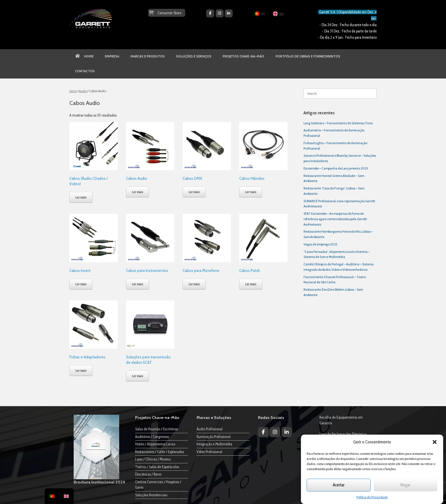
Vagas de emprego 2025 (320, 244)
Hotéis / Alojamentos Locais (155, 444)
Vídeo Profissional (209, 452)
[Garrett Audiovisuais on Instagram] (220, 13)
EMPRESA (112, 56)
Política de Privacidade (372, 497)
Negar (405, 485)
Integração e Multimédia (214, 444)
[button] (435, 442)
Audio (83, 91)
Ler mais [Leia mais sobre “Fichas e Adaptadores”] (81, 370)
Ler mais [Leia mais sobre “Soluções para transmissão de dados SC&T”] (138, 376)
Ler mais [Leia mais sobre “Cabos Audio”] (138, 192)
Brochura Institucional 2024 (99, 482)
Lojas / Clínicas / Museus (153, 459)
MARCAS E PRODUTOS (148, 56)
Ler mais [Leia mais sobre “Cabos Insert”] (81, 284)
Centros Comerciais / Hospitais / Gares (158, 485)
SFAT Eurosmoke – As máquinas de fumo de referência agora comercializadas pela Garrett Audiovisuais (335, 219)
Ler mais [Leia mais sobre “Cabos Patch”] (251, 284)
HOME (84, 56)
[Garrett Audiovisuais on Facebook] (210, 13)
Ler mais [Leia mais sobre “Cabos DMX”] (194, 192)
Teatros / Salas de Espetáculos (157, 467)
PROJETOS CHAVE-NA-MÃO (243, 56)
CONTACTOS (85, 71)
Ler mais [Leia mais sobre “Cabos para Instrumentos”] (138, 284)
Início (73, 91)
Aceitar (339, 485)
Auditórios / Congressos (152, 437)
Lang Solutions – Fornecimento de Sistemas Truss (338, 123)
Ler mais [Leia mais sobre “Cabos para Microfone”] (194, 284)
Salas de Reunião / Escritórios (156, 429)
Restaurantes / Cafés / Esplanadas (160, 452)
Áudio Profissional (209, 429)
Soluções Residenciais (151, 495)
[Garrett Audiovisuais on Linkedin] (229, 13)
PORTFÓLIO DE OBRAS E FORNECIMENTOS (308, 56)
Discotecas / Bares (148, 474)
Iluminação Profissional (213, 437)
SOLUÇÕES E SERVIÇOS (194, 56)
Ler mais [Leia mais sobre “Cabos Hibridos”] (251, 192)
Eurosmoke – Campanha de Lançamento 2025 (336, 168)
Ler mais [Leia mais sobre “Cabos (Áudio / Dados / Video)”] (81, 197)
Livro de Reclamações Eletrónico (343, 434)
